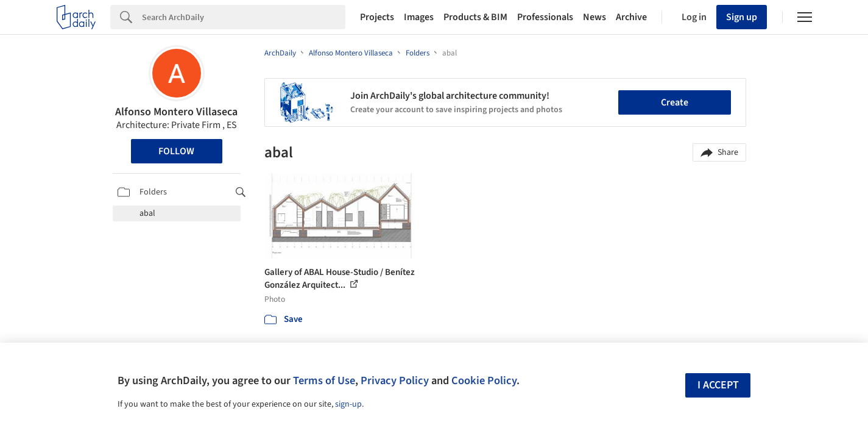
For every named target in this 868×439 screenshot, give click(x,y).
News (595, 17)
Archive (631, 17)
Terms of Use (324, 380)
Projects (377, 17)
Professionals (545, 17)
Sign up (742, 17)
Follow (176, 151)
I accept (718, 385)
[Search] (244, 17)
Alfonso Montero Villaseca (176, 112)
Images (419, 17)
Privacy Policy (395, 380)
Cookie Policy (484, 380)
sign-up (348, 404)
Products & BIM (475, 17)
